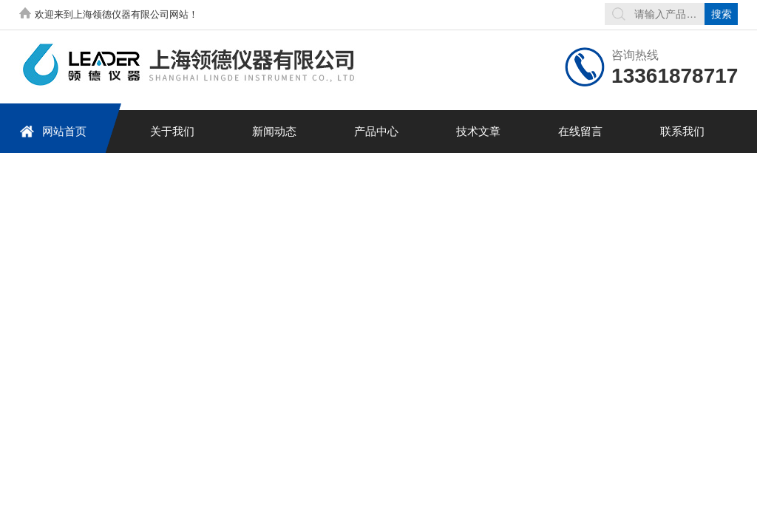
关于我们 (172, 131)
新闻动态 (274, 131)
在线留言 (580, 131)
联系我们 (682, 131)
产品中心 (376, 131)
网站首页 (53, 131)
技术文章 (478, 131)
